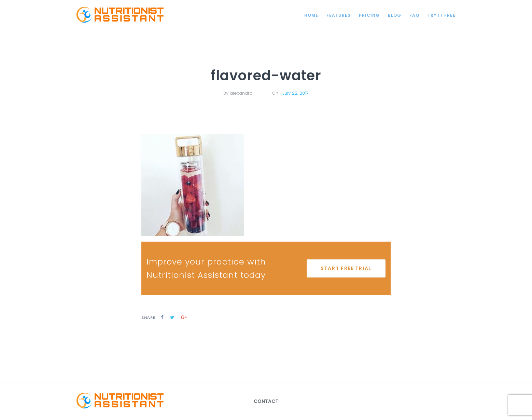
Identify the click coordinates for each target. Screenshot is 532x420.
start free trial (346, 268)
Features (339, 15)
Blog (395, 15)
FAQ (414, 15)
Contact (266, 401)
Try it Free (442, 15)
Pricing (369, 15)
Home (311, 15)
